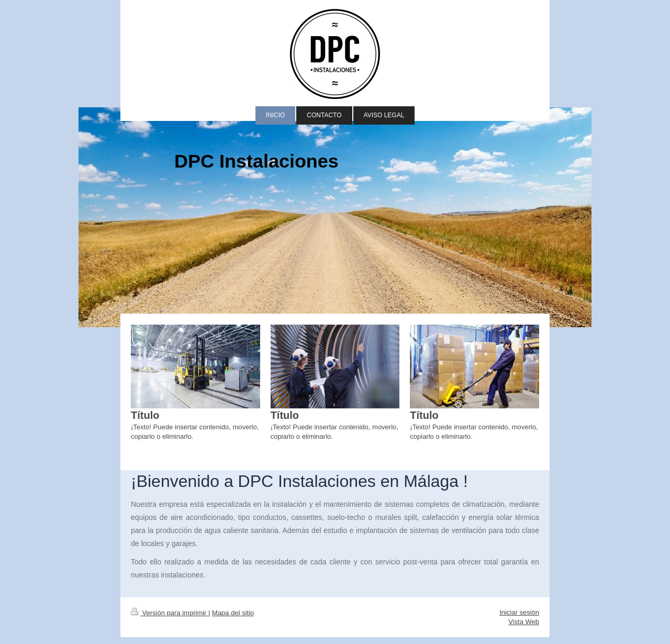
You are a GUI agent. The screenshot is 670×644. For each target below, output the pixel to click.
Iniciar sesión (519, 612)
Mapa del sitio (233, 613)
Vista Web (524, 622)
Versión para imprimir (170, 613)
